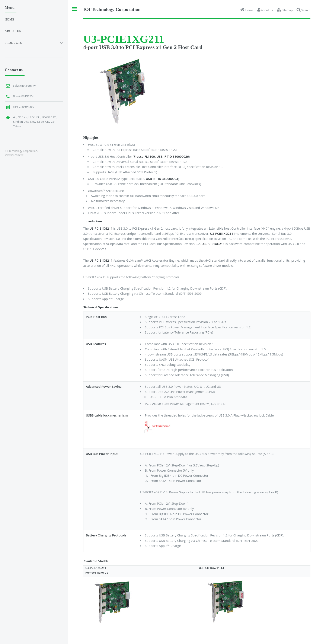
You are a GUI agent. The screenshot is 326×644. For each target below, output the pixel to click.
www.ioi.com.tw (14, 155)
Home (9, 20)
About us (13, 31)
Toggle (75, 9)
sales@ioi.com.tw (24, 86)
